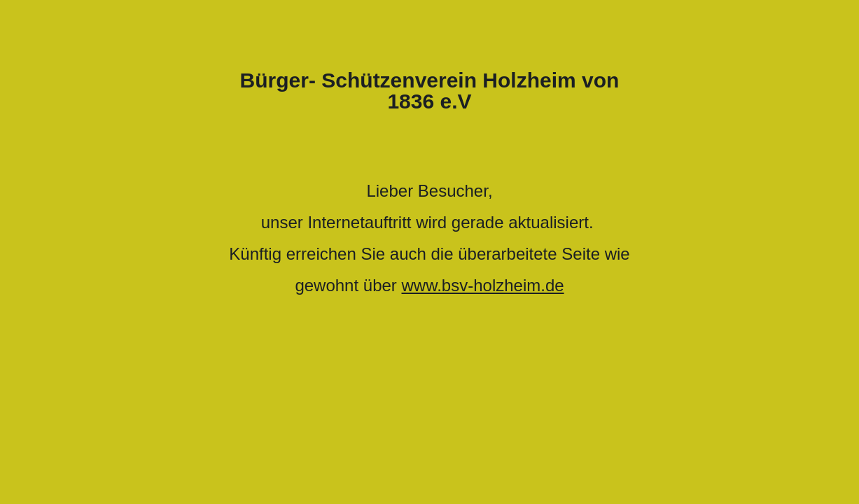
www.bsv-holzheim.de (483, 285)
